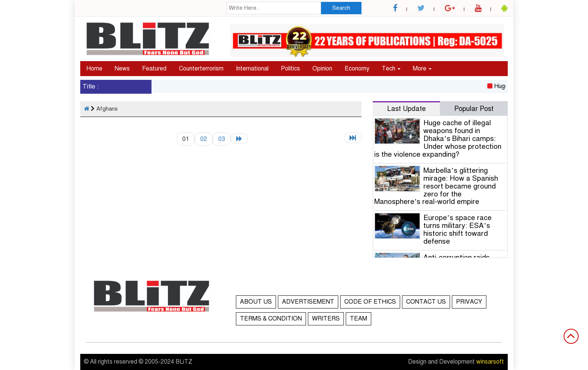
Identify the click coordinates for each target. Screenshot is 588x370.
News (122, 69)
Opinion (322, 69)
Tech (391, 69)
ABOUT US (256, 302)
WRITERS (326, 319)
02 (204, 139)
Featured (154, 69)
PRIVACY (469, 302)
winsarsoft (490, 362)
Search (341, 8)
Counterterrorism (201, 69)
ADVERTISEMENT (308, 302)
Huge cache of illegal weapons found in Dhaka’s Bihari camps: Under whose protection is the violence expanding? (438, 139)
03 (222, 139)
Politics (290, 69)
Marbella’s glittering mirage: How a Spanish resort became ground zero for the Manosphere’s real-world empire (436, 186)
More (422, 69)
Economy (357, 69)
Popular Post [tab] (474, 109)
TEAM (358, 319)
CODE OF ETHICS (370, 302)
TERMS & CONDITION (271, 319)
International (252, 69)
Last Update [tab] (406, 109)
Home (94, 69)
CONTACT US (426, 302)
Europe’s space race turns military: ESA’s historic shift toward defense (457, 229)
